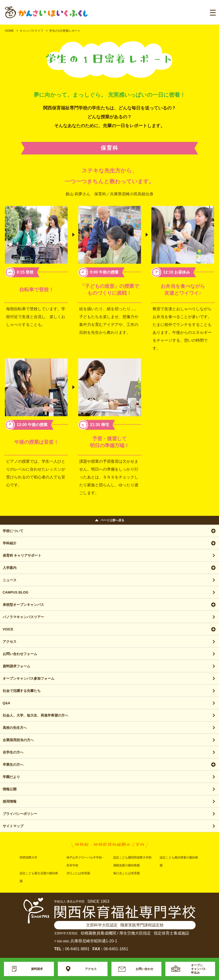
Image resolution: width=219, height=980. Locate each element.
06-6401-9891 (77, 949)
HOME (9, 31)
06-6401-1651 (116, 949)
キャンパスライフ (31, 31)
